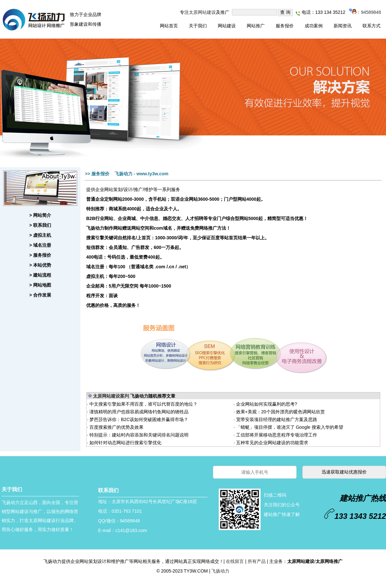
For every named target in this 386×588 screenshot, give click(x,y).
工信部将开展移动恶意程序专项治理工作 (276, 435)
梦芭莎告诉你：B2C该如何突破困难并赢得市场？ (138, 419)
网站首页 (169, 26)
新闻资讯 (343, 26)
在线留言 (235, 561)
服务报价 (285, 26)
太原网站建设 (202, 12)
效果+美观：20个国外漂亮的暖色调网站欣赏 (280, 412)
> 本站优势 (40, 265)
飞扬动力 (220, 571)
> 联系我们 (40, 225)
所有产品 (257, 561)
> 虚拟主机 (40, 235)
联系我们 (108, 490)
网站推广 (256, 26)
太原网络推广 (329, 561)
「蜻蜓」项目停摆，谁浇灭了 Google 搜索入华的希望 (289, 427)
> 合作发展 (40, 295)
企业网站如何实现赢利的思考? (266, 404)
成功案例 (314, 26)
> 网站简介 (40, 215)
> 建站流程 (40, 275)
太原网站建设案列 (111, 396)
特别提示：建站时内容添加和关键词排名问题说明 (138, 435)
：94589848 (365, 12)
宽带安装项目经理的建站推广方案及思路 (276, 419)
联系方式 (372, 26)
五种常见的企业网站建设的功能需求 (271, 443)
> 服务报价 (40, 255)
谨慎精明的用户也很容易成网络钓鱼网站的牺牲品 (138, 412)
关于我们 (198, 26)
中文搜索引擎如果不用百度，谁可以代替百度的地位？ (143, 404)
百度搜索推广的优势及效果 (116, 427)
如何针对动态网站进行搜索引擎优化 (125, 443)
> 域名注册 (40, 245)
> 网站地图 (40, 285)
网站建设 (227, 26)
